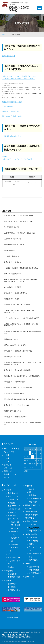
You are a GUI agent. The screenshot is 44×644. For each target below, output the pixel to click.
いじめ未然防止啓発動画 (13, 287)
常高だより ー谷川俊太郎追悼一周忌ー (18, 388)
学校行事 (29, 486)
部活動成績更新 (10, 250)
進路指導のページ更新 (12, 299)
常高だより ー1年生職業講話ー (15, 382)
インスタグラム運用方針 (10, 618)
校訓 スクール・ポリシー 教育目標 (14, 500)
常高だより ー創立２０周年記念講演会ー (19, 370)
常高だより (9, 471)
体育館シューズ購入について (11, 111)
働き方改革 (33, 560)
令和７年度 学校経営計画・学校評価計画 (14, 509)
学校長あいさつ (14, 493)
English (11, 567)
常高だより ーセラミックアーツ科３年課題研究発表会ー (23, 332)
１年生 (7, 455)
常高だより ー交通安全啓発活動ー (16, 293)
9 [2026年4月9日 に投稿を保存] (33, 457)
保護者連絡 (33, 538)
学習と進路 (9, 571)
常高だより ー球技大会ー (13, 262)
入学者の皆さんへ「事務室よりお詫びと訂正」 (20, 233)
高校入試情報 (34, 528)
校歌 (10, 554)
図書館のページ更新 (11, 339)
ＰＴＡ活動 (33, 541)
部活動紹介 (12, 584)
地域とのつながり (32, 515)
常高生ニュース (10, 474)
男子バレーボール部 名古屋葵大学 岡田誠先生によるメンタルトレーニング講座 (23, 281)
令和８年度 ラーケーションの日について (19, 221)
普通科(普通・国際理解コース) (16, 525)
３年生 (7, 461)
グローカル (9, 468)
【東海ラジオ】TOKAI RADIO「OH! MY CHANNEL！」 (20, 311)
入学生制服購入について (10, 107)
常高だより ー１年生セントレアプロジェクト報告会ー (23, 423)
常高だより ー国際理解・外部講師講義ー (19, 351)
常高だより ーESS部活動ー (14, 393)
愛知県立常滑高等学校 (19, 9)
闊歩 (31, 492)
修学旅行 (33, 495)
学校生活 (8, 581)
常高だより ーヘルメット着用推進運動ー (19, 216)
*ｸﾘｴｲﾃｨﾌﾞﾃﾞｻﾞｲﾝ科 (12, 449)
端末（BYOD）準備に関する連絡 (12, 116)
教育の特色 (12, 516)
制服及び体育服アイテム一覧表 (12, 102)
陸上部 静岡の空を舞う (13, 411)
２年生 (7, 458)
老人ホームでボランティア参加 (15, 345)
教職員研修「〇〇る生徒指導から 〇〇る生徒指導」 (23, 376)
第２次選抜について (9, 56)
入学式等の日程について (13, 239)
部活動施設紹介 (14, 590)
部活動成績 (12, 587)
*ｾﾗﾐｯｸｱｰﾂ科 (9, 452)
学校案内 (33, 524)
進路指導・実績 (14, 577)
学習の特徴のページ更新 (13, 357)
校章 (10, 551)
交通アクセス (31, 577)
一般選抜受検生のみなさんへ (11, 136)
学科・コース (13, 519)
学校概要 (8, 490)
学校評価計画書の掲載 (12, 227)
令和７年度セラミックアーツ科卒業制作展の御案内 (22, 318)
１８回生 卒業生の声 (12, 256)
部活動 (7, 477)
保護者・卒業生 (32, 534)
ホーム (4, 35)
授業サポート (34, 567)
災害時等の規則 (35, 573)
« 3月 (26, 471)
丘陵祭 (32, 489)
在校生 (28, 563)
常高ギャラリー (14, 557)
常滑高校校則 (34, 570)
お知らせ (8, 465)
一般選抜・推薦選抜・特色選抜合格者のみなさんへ (22, 268)
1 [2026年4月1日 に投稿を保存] (30, 453)
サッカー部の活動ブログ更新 (14, 245)
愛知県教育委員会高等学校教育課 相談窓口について (23, 399)
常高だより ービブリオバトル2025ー (17, 405)
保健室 (32, 544)
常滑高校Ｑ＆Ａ (35, 531)
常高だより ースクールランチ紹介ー (17, 305)
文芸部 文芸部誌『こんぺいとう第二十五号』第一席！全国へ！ (22, 325)
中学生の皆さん (32, 521)
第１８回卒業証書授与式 (13, 274)
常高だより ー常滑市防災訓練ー (16, 417)
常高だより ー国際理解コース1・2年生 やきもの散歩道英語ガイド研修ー (23, 363)
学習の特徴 (12, 574)
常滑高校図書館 (32, 512)
